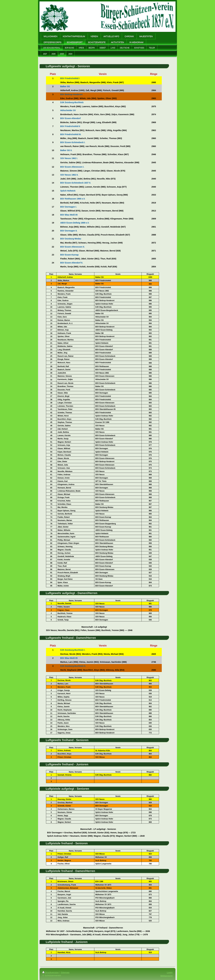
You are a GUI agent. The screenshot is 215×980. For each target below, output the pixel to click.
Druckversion (51, 972)
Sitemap (65, 972)
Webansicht (166, 976)
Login (170, 972)
